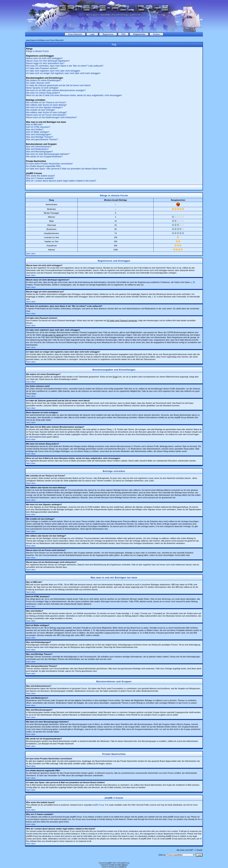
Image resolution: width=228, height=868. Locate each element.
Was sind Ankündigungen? (39, 135)
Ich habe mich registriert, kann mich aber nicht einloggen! (53, 71)
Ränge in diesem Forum (37, 51)
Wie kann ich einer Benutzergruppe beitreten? (48, 154)
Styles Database (122, 865)
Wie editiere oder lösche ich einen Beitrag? (46, 105)
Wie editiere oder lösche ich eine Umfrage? (46, 112)
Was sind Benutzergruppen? (39, 152)
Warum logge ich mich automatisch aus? (45, 63)
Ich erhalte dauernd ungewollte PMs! (43, 166)
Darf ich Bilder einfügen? (38, 132)
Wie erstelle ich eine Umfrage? (41, 110)
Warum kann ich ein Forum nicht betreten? (46, 115)
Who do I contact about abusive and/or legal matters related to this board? (61, 181)
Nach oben (31, 254)
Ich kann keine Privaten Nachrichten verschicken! (49, 164)
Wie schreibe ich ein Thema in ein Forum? (46, 102)
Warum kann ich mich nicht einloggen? (44, 58)
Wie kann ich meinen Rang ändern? (43, 93)
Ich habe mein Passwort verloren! (42, 68)
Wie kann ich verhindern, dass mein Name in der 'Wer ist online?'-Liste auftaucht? (65, 66)
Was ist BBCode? (34, 125)
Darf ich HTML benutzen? (38, 127)
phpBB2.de (123, 867)
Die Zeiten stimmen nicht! (38, 83)
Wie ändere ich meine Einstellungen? (44, 80)
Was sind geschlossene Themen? (42, 140)
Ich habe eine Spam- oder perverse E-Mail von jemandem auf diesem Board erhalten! (67, 169)
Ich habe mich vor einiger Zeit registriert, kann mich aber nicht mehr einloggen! (63, 73)
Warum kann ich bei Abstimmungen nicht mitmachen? (51, 117)
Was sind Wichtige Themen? (40, 137)
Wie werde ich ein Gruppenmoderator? (44, 157)
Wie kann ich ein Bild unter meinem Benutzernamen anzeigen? (56, 90)
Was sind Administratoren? (39, 147)
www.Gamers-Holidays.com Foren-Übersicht (45, 40)
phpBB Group (98, 805)
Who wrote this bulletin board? (40, 176)
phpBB (109, 863)
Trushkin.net (112, 865)
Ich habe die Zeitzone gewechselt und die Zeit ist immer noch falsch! (58, 85)
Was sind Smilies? (35, 130)
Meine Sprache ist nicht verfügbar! (42, 88)
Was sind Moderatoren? (37, 149)
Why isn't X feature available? (40, 178)
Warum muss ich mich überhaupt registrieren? (48, 61)
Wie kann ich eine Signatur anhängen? (44, 107)
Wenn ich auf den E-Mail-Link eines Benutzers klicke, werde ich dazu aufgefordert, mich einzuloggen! (74, 95)
